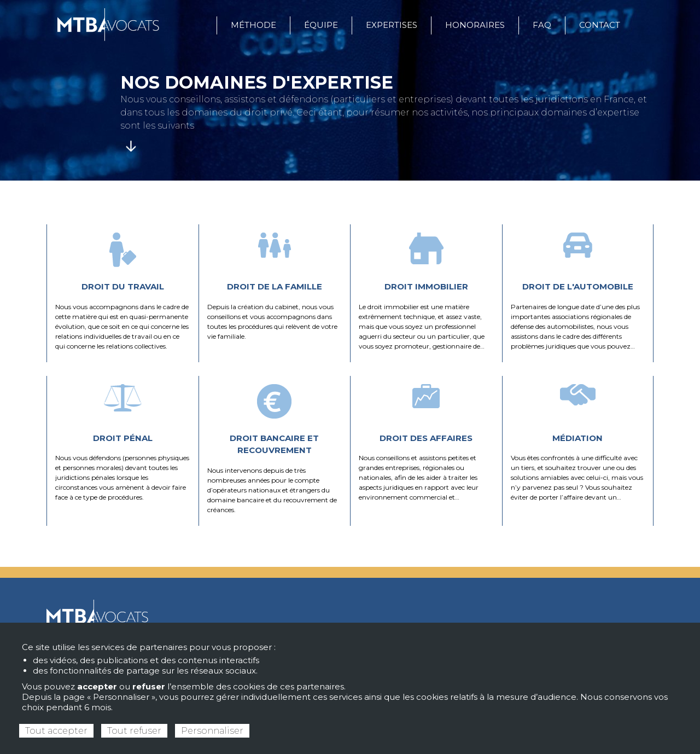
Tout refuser (134, 731)
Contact (600, 25)
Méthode (253, 25)
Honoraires (475, 25)
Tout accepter (56, 731)
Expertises (392, 25)
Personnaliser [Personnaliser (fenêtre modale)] (212, 731)
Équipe (321, 25)
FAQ (542, 25)
